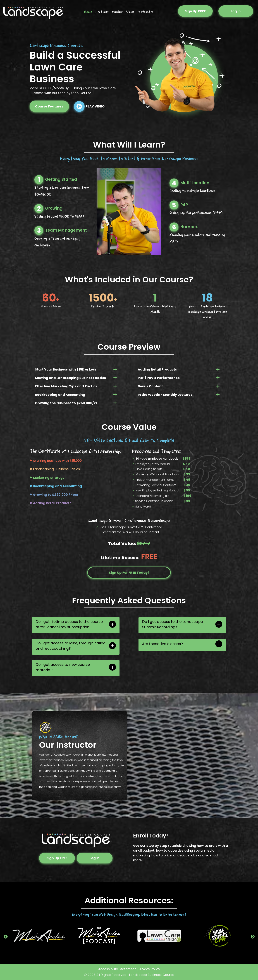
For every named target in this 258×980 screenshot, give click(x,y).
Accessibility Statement (117, 969)
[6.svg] (174, 228)
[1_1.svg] (39, 181)
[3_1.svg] (39, 231)
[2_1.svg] (39, 210)
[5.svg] (174, 206)
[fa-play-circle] (79, 111)
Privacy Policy (149, 969)
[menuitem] (88, 12)
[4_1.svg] (174, 184)
